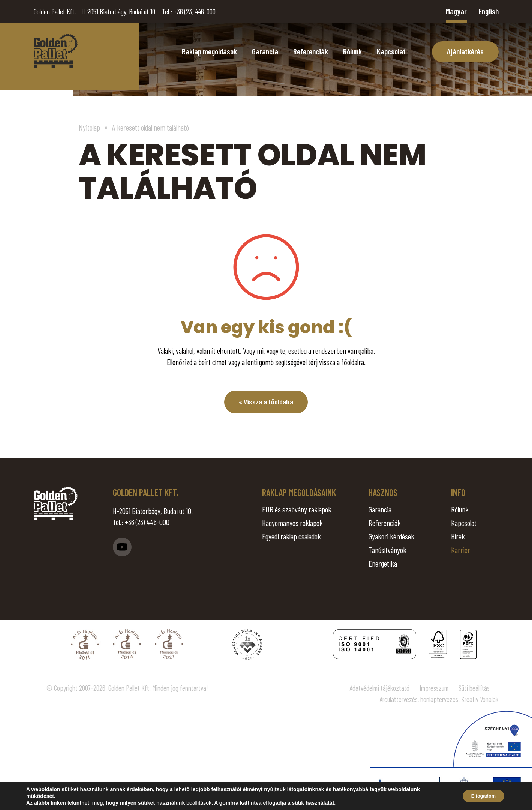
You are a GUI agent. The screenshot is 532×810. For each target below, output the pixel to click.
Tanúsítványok (387, 550)
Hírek (458, 536)
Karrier (461, 550)
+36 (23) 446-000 (195, 11)
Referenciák (311, 51)
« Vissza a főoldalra (266, 402)
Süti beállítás (474, 688)
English (489, 11)
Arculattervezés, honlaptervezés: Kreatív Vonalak (439, 699)
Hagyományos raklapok (292, 523)
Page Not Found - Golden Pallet (56, 51)
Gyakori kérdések (391, 536)
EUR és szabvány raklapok (297, 509)
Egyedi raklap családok (291, 536)
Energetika (383, 563)
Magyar (456, 11)
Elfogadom (480, 796)
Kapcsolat (391, 51)
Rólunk (352, 51)
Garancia (265, 51)
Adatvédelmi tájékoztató (379, 688)
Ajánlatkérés (465, 51)
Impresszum (434, 688)
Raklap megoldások (209, 51)
